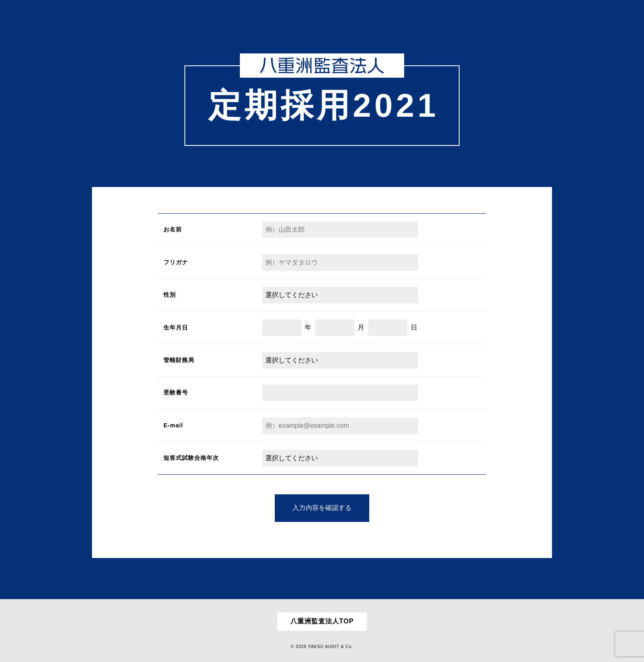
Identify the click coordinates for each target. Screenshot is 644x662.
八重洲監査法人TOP (322, 621)
